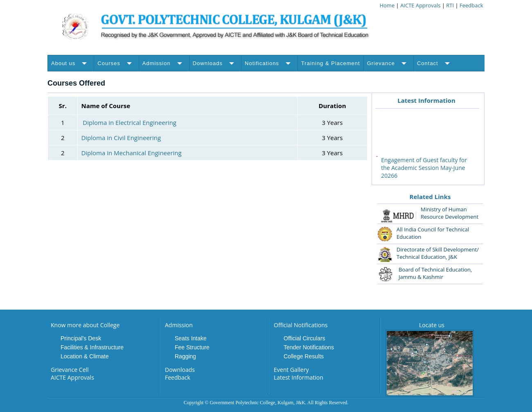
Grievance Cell (70, 370)
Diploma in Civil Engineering (121, 138)
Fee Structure (192, 347)
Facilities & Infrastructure (92, 347)
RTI (450, 5)
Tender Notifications (309, 347)
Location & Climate (85, 356)
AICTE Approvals (421, 5)
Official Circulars (304, 338)
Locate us (432, 325)
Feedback (471, 5)
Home (387, 5)
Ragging (185, 356)
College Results (304, 356)
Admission (179, 325)
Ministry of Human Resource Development (450, 213)
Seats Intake (191, 338)
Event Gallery (291, 370)
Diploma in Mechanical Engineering (131, 153)
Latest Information (426, 100)
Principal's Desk (81, 338)
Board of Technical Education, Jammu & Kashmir (435, 273)
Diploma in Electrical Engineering (130, 122)
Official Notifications (301, 325)
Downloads (180, 370)
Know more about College (85, 325)
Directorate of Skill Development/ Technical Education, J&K (438, 253)
